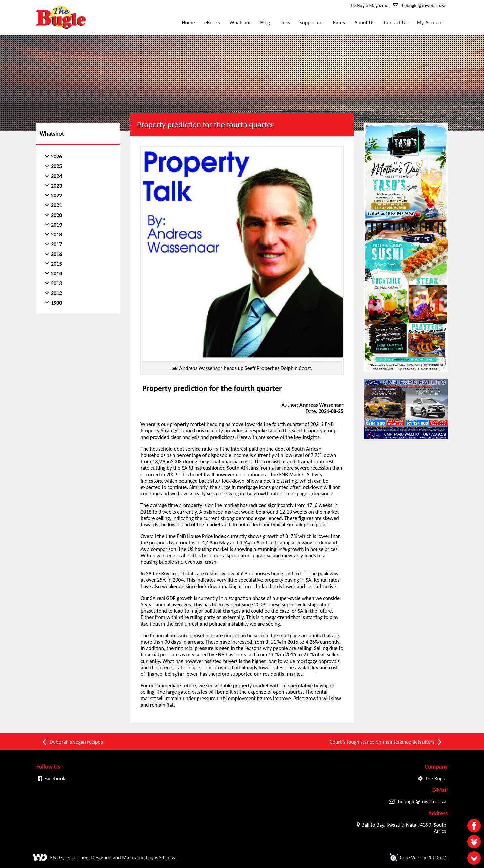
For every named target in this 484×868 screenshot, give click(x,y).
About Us (364, 22)
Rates (339, 22)
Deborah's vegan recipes (72, 741)
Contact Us (396, 22)
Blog (265, 22)
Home (188, 22)
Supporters (311, 22)
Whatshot (240, 22)
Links (285, 22)
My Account (430, 22)
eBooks (212, 22)
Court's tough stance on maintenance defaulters (386, 741)
